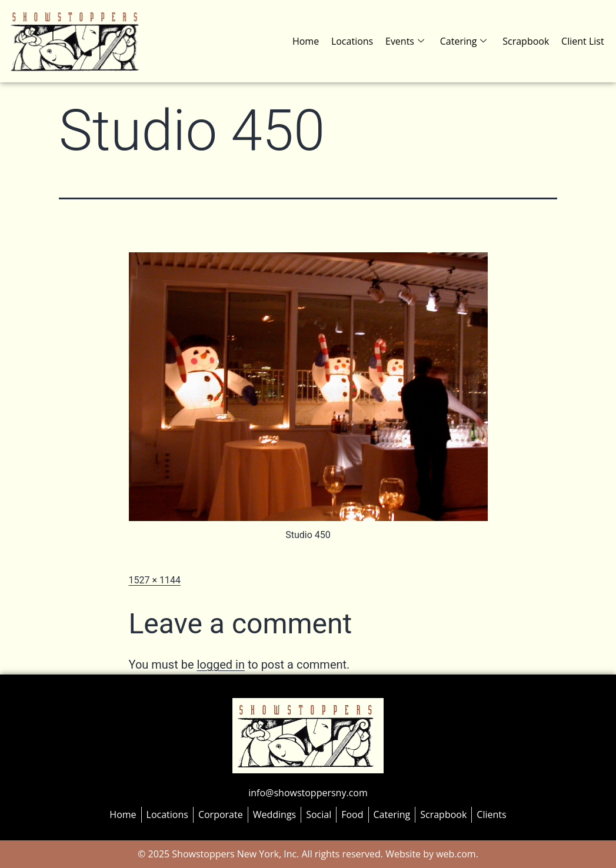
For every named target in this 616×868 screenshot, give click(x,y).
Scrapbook (526, 41)
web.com (455, 854)
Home (308, 41)
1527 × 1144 (155, 580)
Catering (465, 41)
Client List (583, 41)
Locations (354, 41)
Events (407, 41)
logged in (220, 665)
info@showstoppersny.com (308, 793)
